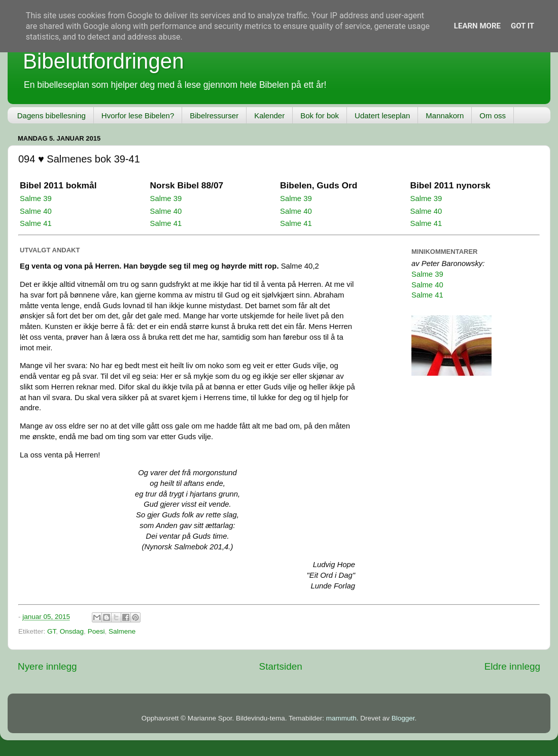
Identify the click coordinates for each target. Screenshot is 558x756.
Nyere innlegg (47, 666)
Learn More (477, 26)
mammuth (341, 718)
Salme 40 (36, 211)
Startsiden (281, 666)
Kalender (269, 116)
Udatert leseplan (382, 116)
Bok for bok (320, 116)
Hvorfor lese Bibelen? (138, 116)
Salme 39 (36, 199)
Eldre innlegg (512, 666)
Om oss (493, 116)
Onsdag (72, 631)
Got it (522, 26)
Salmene (122, 631)
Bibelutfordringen (103, 61)
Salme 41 (36, 223)
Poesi (96, 631)
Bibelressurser (214, 116)
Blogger (403, 718)
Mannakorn (445, 116)
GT (51, 631)
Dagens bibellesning (51, 116)
